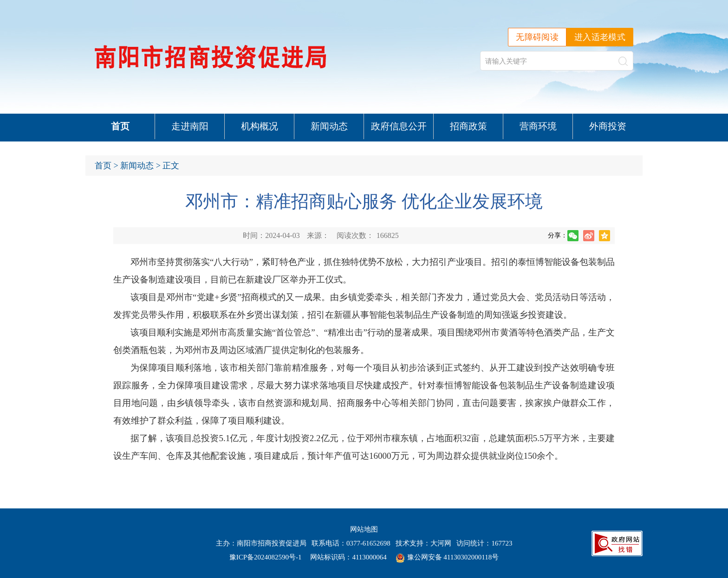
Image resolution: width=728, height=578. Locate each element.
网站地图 (364, 529)
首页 (120, 126)
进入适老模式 (600, 37)
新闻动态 (329, 126)
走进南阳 (190, 126)
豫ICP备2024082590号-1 (266, 557)
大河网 (441, 543)
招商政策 (468, 126)
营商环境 (538, 126)
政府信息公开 (399, 126)
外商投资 (608, 126)
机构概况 (260, 126)
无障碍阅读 (537, 37)
